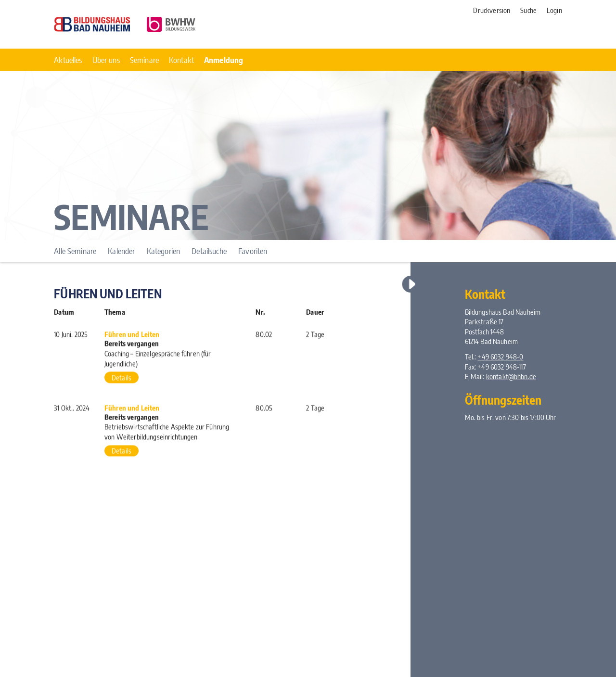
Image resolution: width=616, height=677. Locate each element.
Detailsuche (209, 251)
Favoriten (253, 251)
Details (122, 379)
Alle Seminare (75, 251)
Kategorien (163, 251)
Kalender (121, 251)
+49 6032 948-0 (500, 357)
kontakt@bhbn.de (511, 376)
